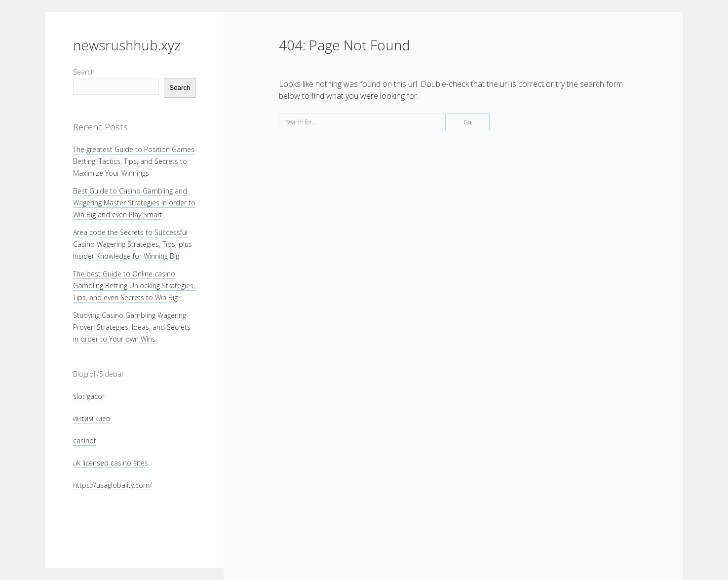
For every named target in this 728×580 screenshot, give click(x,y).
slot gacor (89, 396)
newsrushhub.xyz (127, 45)
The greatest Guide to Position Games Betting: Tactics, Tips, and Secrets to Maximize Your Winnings (134, 161)
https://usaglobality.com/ (113, 485)
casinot (85, 441)
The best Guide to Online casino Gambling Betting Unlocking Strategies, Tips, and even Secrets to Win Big (134, 286)
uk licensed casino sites (111, 463)
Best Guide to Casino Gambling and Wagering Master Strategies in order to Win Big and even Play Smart (134, 203)
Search (84, 72)
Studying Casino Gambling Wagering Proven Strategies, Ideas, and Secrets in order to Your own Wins (132, 327)
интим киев (92, 418)
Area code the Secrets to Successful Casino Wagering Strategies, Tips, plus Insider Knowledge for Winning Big (133, 244)
